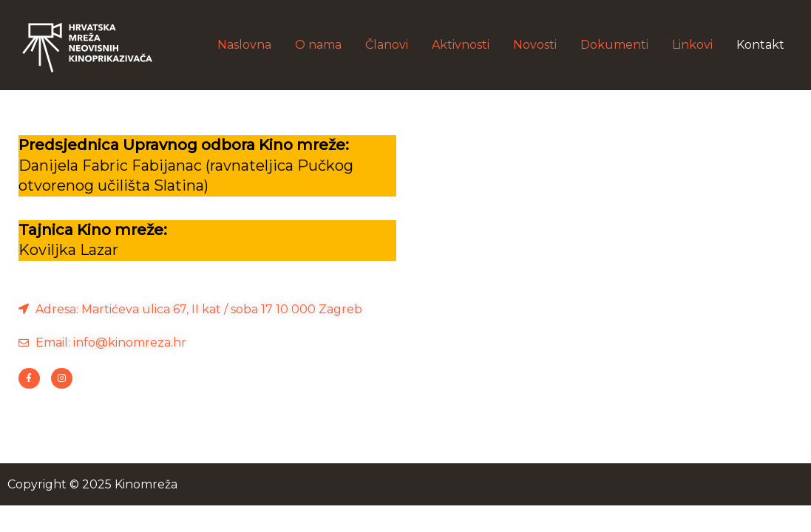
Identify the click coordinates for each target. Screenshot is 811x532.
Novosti (535, 45)
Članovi (387, 45)
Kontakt (760, 45)
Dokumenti (614, 45)
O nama (318, 45)
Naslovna (244, 45)
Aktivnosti (461, 45)
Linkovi (692, 45)
